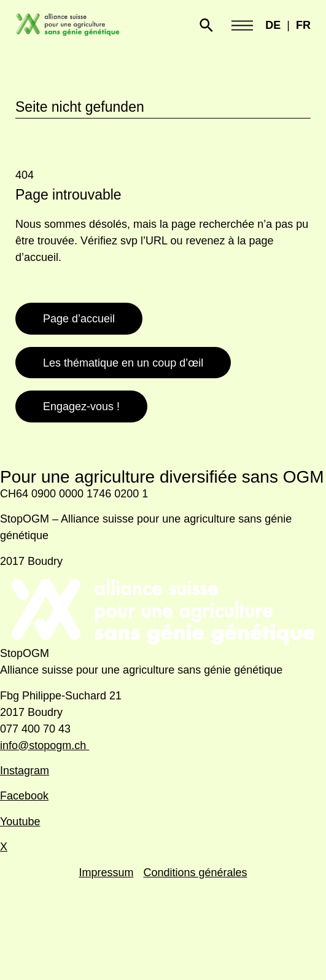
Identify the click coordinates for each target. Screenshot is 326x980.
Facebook (24, 796)
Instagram (25, 771)
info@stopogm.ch (45, 745)
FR (303, 25)
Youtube (20, 822)
